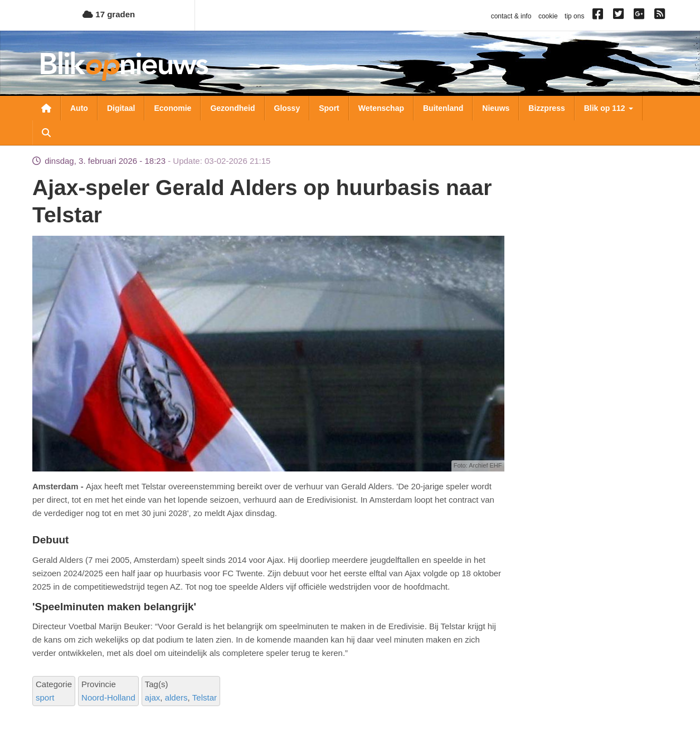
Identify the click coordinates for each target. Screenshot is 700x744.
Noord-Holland (108, 697)
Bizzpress (546, 108)
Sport (329, 108)
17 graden (109, 14)
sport (45, 697)
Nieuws (496, 108)
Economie (172, 108)
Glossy (287, 108)
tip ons (574, 16)
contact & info (511, 16)
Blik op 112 (609, 108)
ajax (153, 697)
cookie (548, 16)
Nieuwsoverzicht (46, 108)
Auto (79, 108)
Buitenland (443, 108)
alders (176, 697)
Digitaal (121, 108)
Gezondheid (232, 108)
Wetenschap (381, 108)
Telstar (205, 697)
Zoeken (46, 133)
